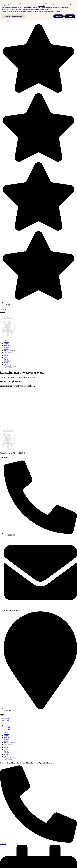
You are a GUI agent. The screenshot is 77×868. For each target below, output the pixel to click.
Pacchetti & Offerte (10, 743)
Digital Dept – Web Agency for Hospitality (40, 763)
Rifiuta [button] (59, 864)
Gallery (6, 741)
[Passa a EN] (9, 304)
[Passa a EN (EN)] (9, 727)
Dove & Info (8, 744)
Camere (6, 734)
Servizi (6, 736)
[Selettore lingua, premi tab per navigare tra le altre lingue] (5, 302)
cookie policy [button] (41, 854)
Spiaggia (7, 739)
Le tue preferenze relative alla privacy (12, 722)
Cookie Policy (4, 720)
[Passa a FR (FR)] (9, 729)
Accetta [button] (70, 864)
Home (6, 732)
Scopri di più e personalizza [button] (13, 864)
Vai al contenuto (5, 1)
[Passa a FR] (9, 306)
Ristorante (7, 737)
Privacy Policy (5, 719)
